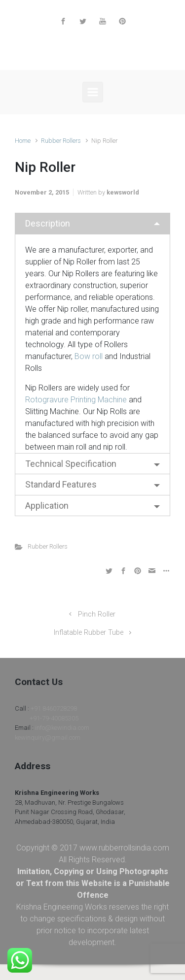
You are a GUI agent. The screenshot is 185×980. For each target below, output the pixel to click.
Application (47, 506)
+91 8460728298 (54, 708)
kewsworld (123, 192)
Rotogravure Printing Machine (76, 400)
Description (48, 223)
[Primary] (93, 92)
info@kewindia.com (62, 728)
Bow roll (89, 356)
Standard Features (61, 484)
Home (23, 141)
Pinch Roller (97, 614)
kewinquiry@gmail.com (48, 737)
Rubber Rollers (61, 141)
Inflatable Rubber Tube (89, 633)
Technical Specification (71, 464)
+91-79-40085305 (54, 718)
